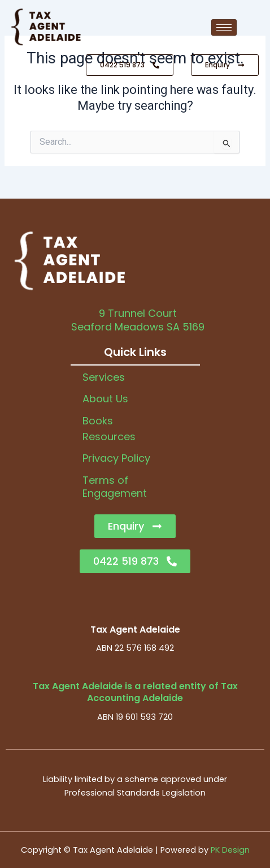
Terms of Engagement (115, 487)
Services (104, 377)
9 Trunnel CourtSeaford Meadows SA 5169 (138, 320)
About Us (105, 399)
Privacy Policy (116, 458)
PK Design (230, 850)
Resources (109, 437)
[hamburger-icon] (224, 27)
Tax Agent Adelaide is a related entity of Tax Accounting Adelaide (135, 692)
